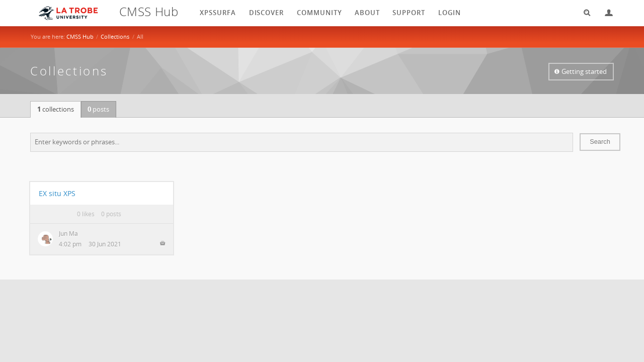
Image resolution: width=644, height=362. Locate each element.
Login (605, 13)
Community (319, 13)
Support (409, 13)
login (450, 13)
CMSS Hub (80, 36)
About (367, 13)
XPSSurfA (218, 13)
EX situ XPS (57, 193)
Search (584, 13)
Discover (267, 13)
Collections (115, 36)
